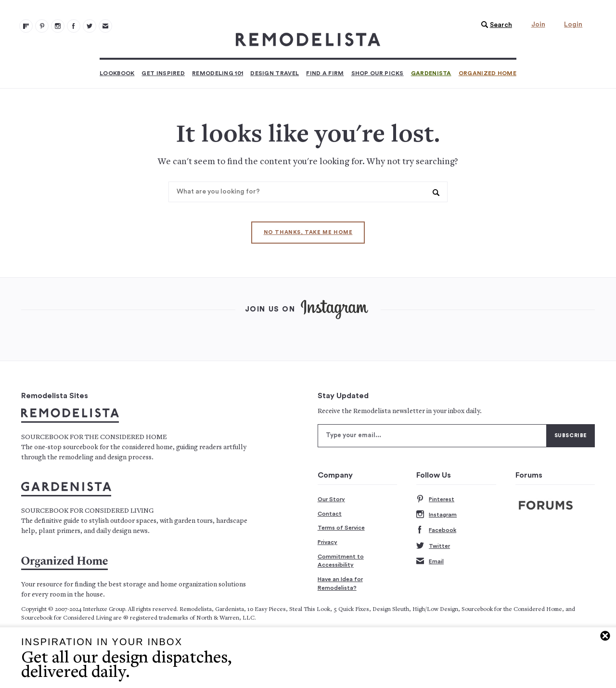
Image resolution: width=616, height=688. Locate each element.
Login (573, 25)
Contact (330, 514)
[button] (494, 25)
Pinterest (435, 500)
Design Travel (275, 73)
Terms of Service (341, 528)
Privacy (327, 542)
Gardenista (431, 73)
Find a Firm (325, 73)
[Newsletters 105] (105, 26)
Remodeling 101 (218, 73)
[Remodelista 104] (90, 26)
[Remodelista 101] (42, 26)
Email (430, 562)
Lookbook (117, 73)
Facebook (436, 530)
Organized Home (488, 73)
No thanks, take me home (308, 232)
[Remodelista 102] (58, 26)
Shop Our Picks (378, 73)
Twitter (433, 546)
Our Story (331, 499)
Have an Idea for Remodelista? (340, 584)
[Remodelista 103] (74, 26)
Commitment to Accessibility (341, 561)
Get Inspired (163, 73)
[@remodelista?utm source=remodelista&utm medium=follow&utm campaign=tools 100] (26, 26)
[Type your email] (432, 436)
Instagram (436, 515)
